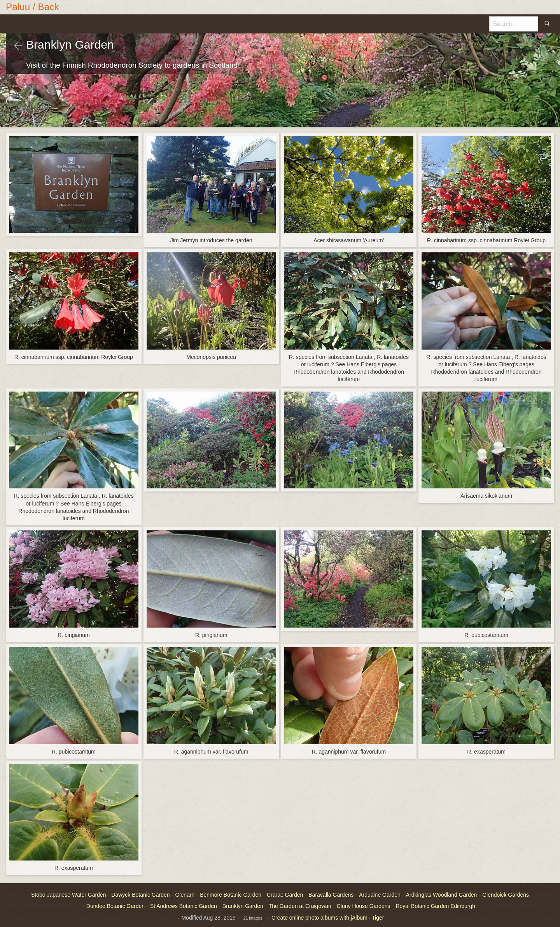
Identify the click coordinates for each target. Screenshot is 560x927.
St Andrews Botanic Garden (184, 906)
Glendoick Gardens (506, 895)
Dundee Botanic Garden (115, 906)
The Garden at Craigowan (300, 906)
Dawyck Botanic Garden (140, 895)
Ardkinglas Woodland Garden (442, 895)
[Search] (514, 24)
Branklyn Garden (243, 906)
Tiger (378, 918)
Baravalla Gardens (331, 895)
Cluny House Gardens (364, 906)
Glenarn (185, 895)
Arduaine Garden (380, 895)
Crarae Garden (285, 895)
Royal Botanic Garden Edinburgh (435, 906)
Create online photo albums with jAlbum (319, 918)
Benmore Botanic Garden (231, 895)
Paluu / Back (32, 7)
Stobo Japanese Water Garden (69, 895)
